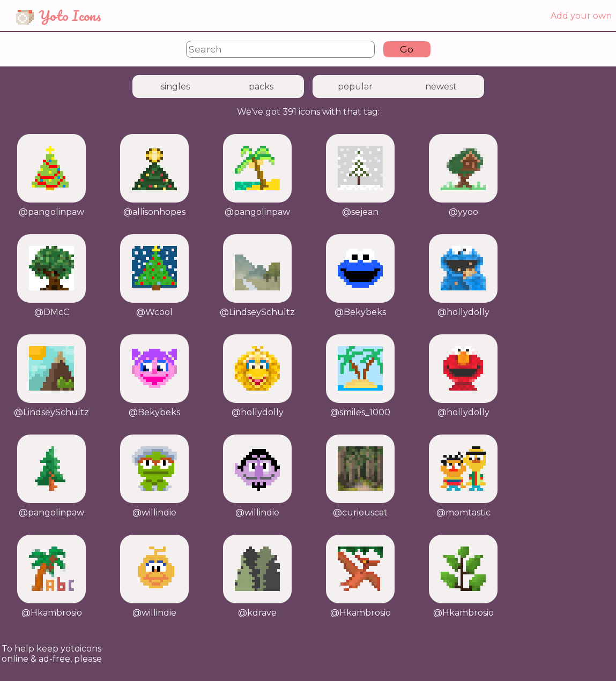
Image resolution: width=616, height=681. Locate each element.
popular (355, 87)
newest (441, 87)
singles (175, 87)
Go (407, 49)
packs (261, 87)
